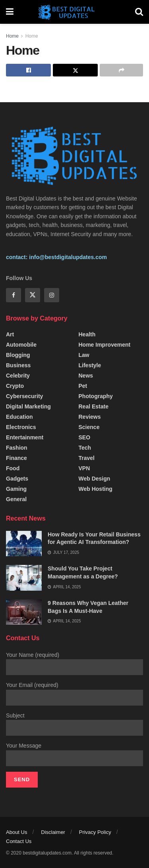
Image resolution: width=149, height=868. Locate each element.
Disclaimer (53, 832)
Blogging (18, 355)
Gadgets (17, 479)
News (86, 376)
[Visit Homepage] (74, 12)
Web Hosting (96, 489)
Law (84, 355)
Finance (16, 458)
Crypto (15, 386)
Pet (83, 386)
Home (12, 36)
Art (10, 334)
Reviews (90, 417)
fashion (17, 448)
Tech (85, 448)
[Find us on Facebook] (14, 295)
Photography (96, 396)
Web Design (95, 479)
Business (18, 365)
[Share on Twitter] (75, 70)
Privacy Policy (95, 832)
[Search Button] (139, 12)
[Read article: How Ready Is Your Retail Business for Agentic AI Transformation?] (24, 544)
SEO (85, 437)
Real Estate (94, 406)
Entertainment (25, 437)
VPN (84, 468)
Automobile (21, 345)
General (16, 499)
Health (87, 334)
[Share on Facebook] (28, 70)
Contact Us (19, 841)
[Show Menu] (10, 12)
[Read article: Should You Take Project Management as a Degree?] (24, 578)
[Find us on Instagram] (52, 295)
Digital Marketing (28, 406)
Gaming (16, 489)
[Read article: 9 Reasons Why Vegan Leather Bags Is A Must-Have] (24, 612)
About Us (16, 832)
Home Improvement (105, 345)
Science (89, 427)
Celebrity (18, 376)
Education (19, 417)
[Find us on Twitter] (33, 295)
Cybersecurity (24, 396)
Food (13, 468)
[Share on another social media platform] (121, 70)
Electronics (21, 427)
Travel (87, 458)
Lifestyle (90, 365)
